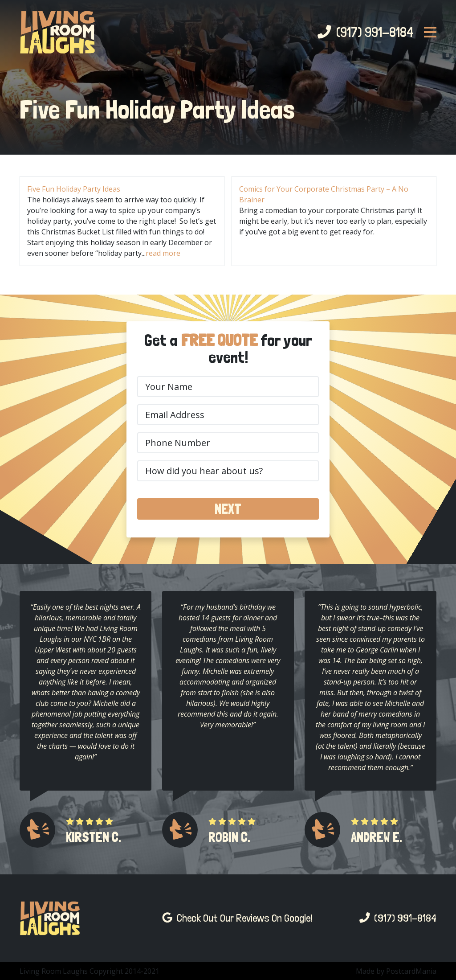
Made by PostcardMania (396, 971)
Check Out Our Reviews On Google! (237, 918)
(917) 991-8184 (365, 32)
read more (163, 253)
